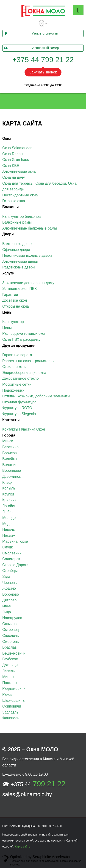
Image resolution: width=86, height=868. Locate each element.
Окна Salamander (17, 148)
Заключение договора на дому (28, 283)
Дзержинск (11, 476)
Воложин (10, 465)
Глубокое (10, 659)
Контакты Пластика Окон (24, 429)
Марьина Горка (15, 541)
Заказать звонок (43, 72)
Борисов (10, 453)
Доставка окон (15, 300)
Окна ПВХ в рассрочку (21, 339)
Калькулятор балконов (21, 217)
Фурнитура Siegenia (19, 414)
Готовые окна (14, 201)
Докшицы (10, 665)
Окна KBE (11, 166)
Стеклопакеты (14, 367)
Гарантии (10, 295)
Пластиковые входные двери (27, 255)
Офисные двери (16, 250)
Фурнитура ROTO (17, 408)
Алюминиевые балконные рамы (30, 228)
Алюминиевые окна (19, 171)
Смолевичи (12, 553)
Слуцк (7, 547)
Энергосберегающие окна (24, 373)
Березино (10, 447)
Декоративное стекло (21, 378)
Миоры (8, 677)
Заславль (10, 712)
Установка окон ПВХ (19, 289)
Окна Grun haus (16, 160)
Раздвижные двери (18, 267)
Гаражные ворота (17, 355)
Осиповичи (12, 706)
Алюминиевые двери (20, 261)
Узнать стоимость (31, 33)
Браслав (10, 647)
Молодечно (12, 518)
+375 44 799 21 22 (43, 60)
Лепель (8, 671)
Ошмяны (10, 624)
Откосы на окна (16, 306)
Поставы (10, 683)
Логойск (9, 506)
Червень (10, 583)
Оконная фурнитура (19, 402)
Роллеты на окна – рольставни (28, 361)
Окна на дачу (14, 177)
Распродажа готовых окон (24, 334)
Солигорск (11, 559)
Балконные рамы (17, 222)
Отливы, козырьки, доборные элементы (36, 396)
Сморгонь (11, 642)
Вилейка (10, 459)
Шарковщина (13, 701)
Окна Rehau (12, 154)
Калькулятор (13, 322)
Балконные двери (17, 244)
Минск (8, 441)
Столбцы (10, 571)
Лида (7, 612)
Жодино (9, 588)
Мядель (9, 524)
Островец (11, 630)
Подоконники (13, 390)
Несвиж (9, 535)
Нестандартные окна (20, 195)
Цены (7, 328)
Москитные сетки (17, 384)
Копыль (9, 488)
